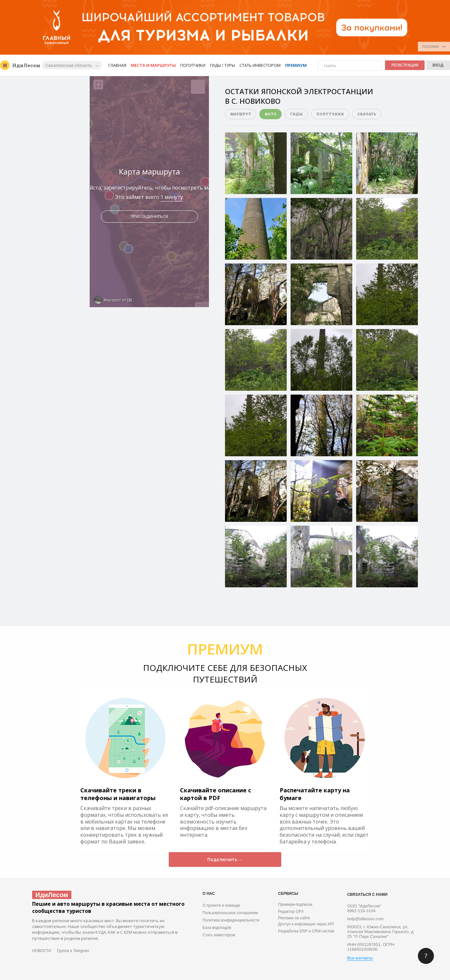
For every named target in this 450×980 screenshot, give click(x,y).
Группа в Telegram (73, 951)
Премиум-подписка (295, 904)
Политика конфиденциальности (231, 920)
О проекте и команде (221, 905)
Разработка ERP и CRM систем (306, 931)
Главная (117, 65)
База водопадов (217, 928)
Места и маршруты (153, 65)
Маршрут (241, 114)
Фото (270, 114)
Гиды (296, 114)
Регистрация (405, 65)
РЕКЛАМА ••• (434, 47)
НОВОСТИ (42, 951)
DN (130, 300)
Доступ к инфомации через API (306, 924)
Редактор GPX (291, 912)
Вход (438, 65)
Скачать (367, 114)
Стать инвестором (260, 65)
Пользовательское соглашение (230, 913)
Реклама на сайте (294, 918)
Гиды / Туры (222, 65)
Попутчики (193, 65)
